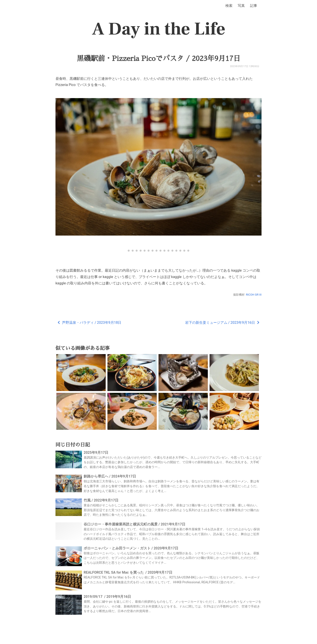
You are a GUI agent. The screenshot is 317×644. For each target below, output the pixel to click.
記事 (254, 6)
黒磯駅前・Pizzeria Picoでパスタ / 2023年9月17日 (158, 59)
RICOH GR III (254, 295)
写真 (241, 6)
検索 (229, 6)
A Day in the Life (159, 29)
